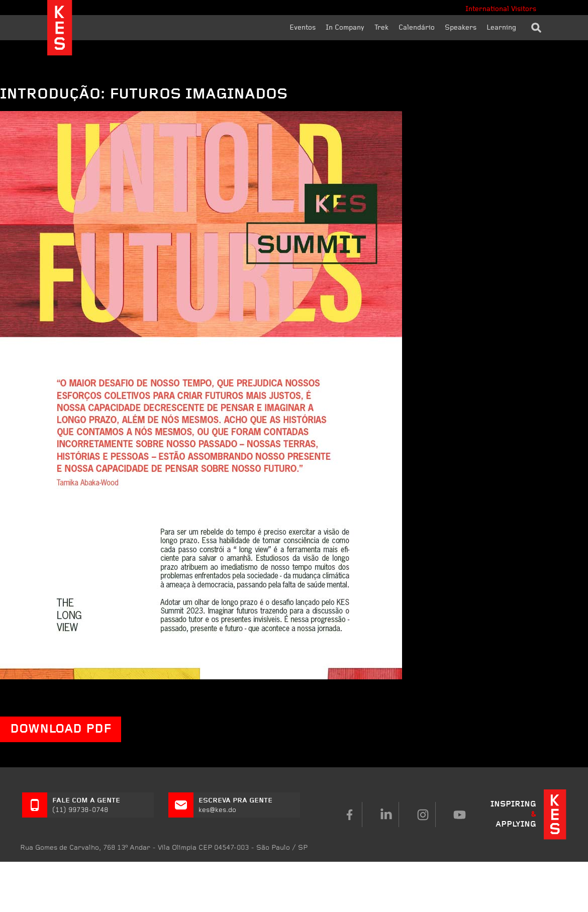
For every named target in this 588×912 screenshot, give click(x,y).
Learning (501, 28)
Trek (381, 28)
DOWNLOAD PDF (61, 729)
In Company (345, 28)
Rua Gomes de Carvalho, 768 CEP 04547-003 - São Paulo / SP (164, 847)
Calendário (417, 28)
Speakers (461, 28)
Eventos (303, 28)
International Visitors (501, 9)
